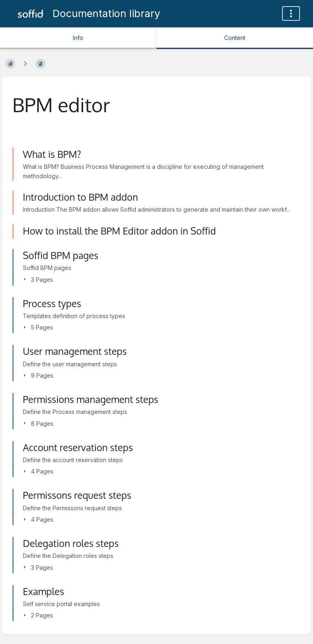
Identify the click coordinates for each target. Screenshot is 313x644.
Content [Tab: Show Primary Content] (235, 38)
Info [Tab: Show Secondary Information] (78, 38)
